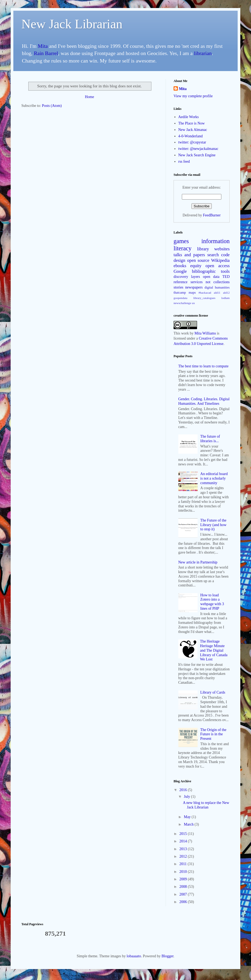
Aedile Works (189, 117)
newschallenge (182, 303)
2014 (184, 841)
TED (226, 277)
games (181, 241)
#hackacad (205, 293)
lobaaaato (134, 956)
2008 (184, 887)
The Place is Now (192, 123)
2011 (184, 864)
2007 (184, 894)
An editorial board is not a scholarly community (214, 478)
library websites (213, 249)
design (179, 260)
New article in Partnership (198, 562)
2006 (184, 902)
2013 (184, 849)
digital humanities (217, 287)
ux (193, 303)
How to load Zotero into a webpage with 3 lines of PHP (212, 602)
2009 (184, 879)
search (213, 255)
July (187, 797)
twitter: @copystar (192, 142)
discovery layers (187, 277)
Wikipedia (220, 260)
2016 (184, 790)
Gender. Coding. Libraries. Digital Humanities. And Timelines (204, 401)
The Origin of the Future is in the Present (213, 734)
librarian (203, 53)
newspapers (194, 287)
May (188, 817)
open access (218, 266)
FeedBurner (212, 215)
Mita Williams (205, 333)
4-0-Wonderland (191, 136)
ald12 (226, 293)
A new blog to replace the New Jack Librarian (206, 805)
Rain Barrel (46, 53)
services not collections (210, 282)
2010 (184, 872)
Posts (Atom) (52, 106)
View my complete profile (193, 96)
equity (196, 266)
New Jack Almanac (193, 130)
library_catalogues (204, 298)
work (185, 333)
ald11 (217, 293)
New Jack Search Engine (197, 155)
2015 (184, 834)
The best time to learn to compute (203, 366)
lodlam (225, 298)
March (189, 824)
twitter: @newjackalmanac (198, 149)
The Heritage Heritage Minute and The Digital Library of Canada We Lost (214, 650)
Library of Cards (213, 692)
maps (192, 293)
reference (181, 282)
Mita (43, 46)
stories (179, 287)
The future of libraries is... (210, 439)
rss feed (184, 162)
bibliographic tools (211, 271)
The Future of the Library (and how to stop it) (213, 525)
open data (211, 277)
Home (89, 97)
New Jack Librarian (72, 24)
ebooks (180, 266)
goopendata (181, 298)
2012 (184, 856)
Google (180, 271)
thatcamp (180, 293)
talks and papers (189, 255)
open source (198, 260)
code (225, 255)
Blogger (167, 956)
